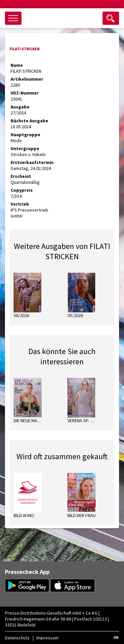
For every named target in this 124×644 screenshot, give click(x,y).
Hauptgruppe (25, 135)
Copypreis (22, 190)
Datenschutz (17, 638)
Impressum (47, 638)
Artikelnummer (27, 79)
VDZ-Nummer (25, 93)
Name (17, 65)
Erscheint (21, 176)
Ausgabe (20, 107)
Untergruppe (25, 148)
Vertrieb (20, 204)
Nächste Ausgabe (29, 121)
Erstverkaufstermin (32, 162)
